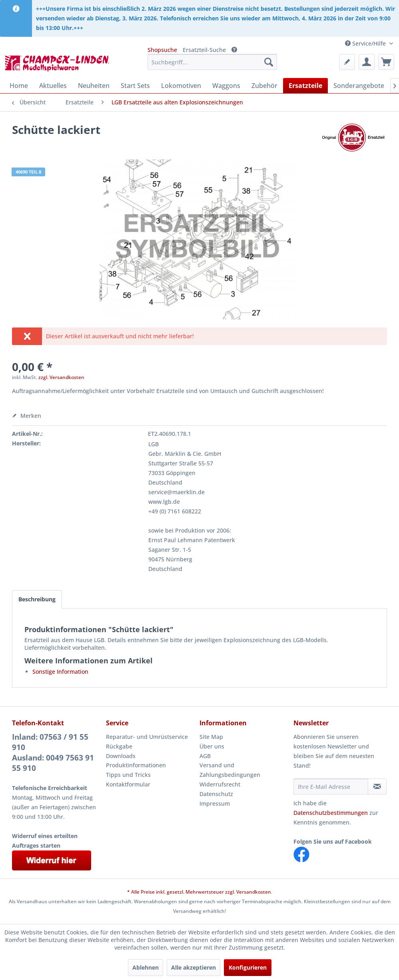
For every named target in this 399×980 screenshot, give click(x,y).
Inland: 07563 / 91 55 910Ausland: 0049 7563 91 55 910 (53, 752)
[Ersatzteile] (305, 86)
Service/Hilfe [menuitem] (366, 43)
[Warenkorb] (386, 62)
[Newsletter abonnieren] (377, 786)
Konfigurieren (248, 967)
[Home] (19, 86)
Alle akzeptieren (194, 967)
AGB (205, 756)
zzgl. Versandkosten (61, 377)
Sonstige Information (60, 672)
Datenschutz (216, 794)
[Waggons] (226, 86)
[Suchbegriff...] (212, 62)
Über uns (212, 746)
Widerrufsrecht (220, 784)
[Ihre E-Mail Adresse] (331, 786)
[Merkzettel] (347, 62)
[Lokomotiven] (181, 86)
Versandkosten (254, 892)
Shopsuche (162, 50)
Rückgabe (119, 746)
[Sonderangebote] (359, 86)
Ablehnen (146, 967)
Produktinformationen (136, 765)
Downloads (121, 756)
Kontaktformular (128, 784)
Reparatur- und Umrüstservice (147, 737)
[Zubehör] (264, 86)
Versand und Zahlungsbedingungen (230, 770)
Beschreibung (37, 599)
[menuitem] (212, 62)
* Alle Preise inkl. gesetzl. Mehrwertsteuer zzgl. (182, 892)
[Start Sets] (135, 86)
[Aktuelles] (53, 86)
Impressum (215, 803)
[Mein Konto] (367, 62)
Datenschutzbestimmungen (331, 813)
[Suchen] (269, 62)
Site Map (211, 737)
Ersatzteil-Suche (204, 50)
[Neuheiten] (94, 86)
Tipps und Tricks (128, 775)
